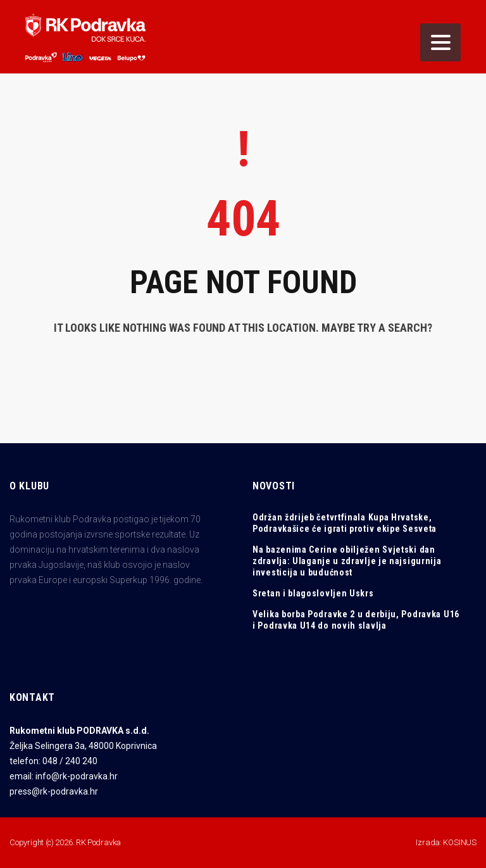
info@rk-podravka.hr (77, 776)
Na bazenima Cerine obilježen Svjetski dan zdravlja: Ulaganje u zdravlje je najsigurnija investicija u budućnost (347, 561)
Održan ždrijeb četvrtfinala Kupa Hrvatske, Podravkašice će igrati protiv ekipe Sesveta (345, 523)
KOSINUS (460, 842)
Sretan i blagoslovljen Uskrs (313, 593)
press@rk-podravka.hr (54, 791)
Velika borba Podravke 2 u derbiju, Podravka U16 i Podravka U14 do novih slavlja (356, 620)
